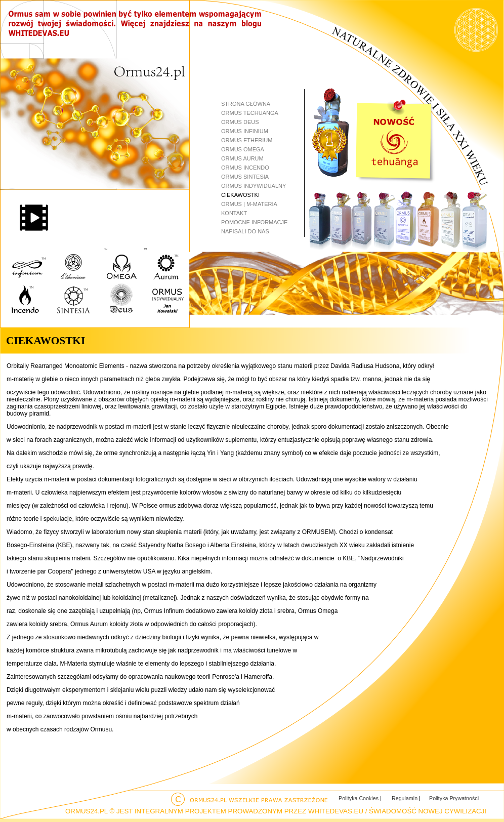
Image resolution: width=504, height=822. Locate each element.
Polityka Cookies (359, 798)
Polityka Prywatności (454, 798)
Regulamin (405, 798)
